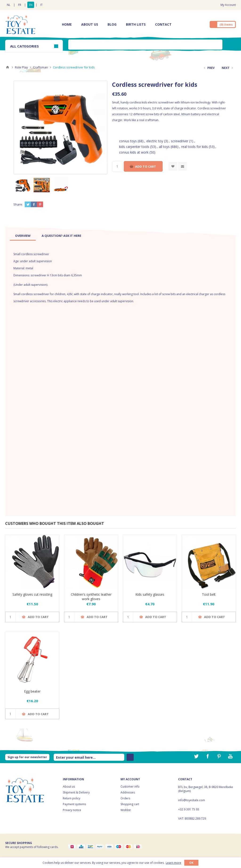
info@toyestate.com (192, 800)
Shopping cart (130, 804)
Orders (125, 798)
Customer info (130, 787)
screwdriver (180, 141)
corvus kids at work (134, 152)
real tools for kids (195, 147)
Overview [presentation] (23, 236)
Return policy (72, 798)
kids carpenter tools (134, 147)
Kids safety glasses (150, 594)
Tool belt (209, 594)
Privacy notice (72, 810)
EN (31, 5)
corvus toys (128, 141)
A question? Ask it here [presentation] (61, 236)
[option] (23, 185)
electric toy (155, 141)
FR (20, 5)
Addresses (128, 792)
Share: (18, 204)
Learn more (173, 863)
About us (69, 787)
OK (191, 863)
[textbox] (145, 45)
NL (9, 5)
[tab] (23, 236)
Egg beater (32, 691)
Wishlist (126, 810)
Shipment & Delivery (76, 792)
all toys (164, 147)
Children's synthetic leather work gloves (91, 597)
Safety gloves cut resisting (32, 594)
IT (41, 5)
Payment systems (74, 804)
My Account (228, 5)
